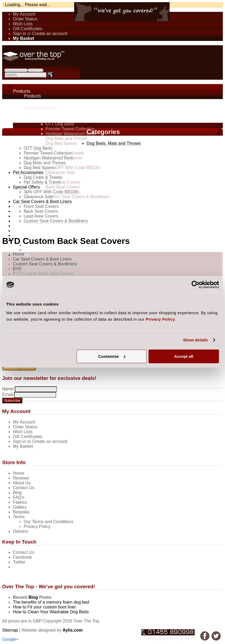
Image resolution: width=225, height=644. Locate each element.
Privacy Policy (37, 250)
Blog (33, 597)
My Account (24, 14)
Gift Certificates (28, 29)
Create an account (50, 34)
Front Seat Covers (63, 182)
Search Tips (35, 70)
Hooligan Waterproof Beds (71, 134)
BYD (17, 269)
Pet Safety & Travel (42, 182)
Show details (196, 340)
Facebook (22, 557)
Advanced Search (16, 70)
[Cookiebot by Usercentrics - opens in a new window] (195, 285)
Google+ (10, 639)
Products (22, 91)
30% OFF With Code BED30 (73, 168)
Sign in (19, 34)
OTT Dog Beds (60, 124)
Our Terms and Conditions (49, 522)
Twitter (19, 562)
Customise (112, 356)
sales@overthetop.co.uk (172, 638)
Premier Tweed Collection (70, 129)
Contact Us (24, 552)
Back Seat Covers (63, 187)
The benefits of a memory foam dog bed (51, 602)
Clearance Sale (60, 172)
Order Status (25, 19)
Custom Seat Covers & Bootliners (77, 197)
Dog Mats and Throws (66, 139)
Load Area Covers (41, 216)
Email (8, 395)
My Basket (23, 446)
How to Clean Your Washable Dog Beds (51, 612)
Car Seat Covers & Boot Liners (64, 177)
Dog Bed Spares (61, 143)
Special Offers (26, 187)
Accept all (184, 356)
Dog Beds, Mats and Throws (62, 119)
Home (19, 254)
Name (8, 389)
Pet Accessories (28, 172)
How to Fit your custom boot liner (44, 607)
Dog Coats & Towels (43, 177)
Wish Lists (23, 24)
